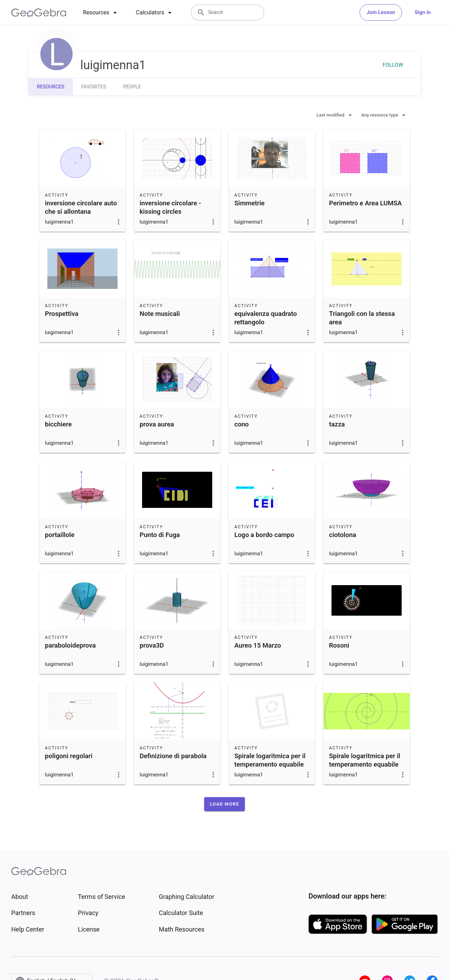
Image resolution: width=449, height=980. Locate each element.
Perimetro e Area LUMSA (365, 203)
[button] (224, 804)
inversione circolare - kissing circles (170, 207)
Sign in (423, 12)
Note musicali (160, 314)
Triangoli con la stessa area (362, 318)
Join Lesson (381, 12)
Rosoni (339, 645)
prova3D (152, 645)
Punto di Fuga (160, 535)
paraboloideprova (70, 645)
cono (242, 424)
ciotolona (343, 535)
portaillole (60, 535)
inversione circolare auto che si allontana (81, 207)
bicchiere (58, 424)
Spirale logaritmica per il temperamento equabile (270, 760)
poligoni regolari (69, 756)
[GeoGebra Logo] (39, 13)
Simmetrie (249, 203)
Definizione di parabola (173, 756)
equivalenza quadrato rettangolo (266, 318)
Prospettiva (62, 314)
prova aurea (157, 424)
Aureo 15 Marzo (258, 645)
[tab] (101, 13)
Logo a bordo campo (264, 535)
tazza (337, 424)
